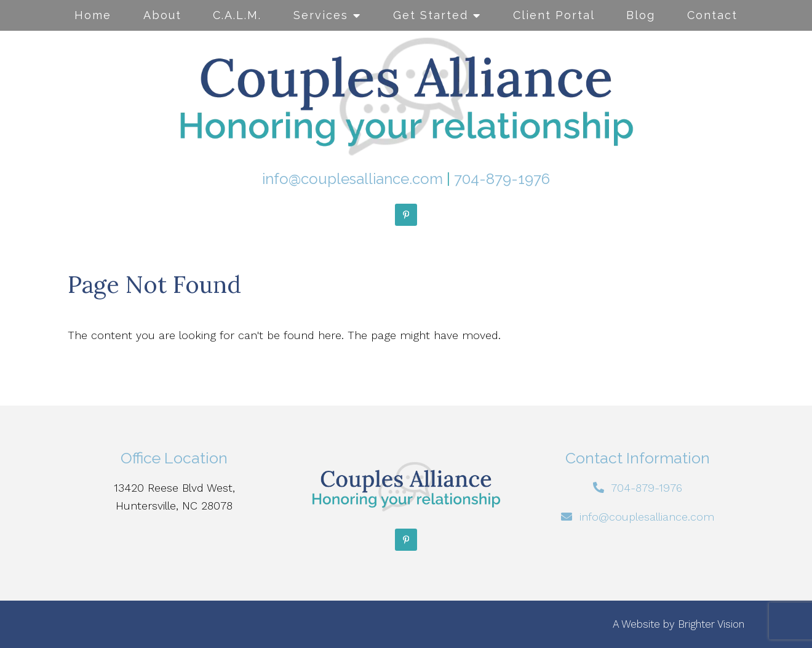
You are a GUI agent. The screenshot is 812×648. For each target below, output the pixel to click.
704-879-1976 (502, 179)
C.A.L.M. (237, 15)
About (162, 15)
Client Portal (554, 15)
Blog (641, 15)
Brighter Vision (711, 624)
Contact (712, 15)
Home (93, 15)
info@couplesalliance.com (352, 179)
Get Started (431, 15)
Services (321, 15)
